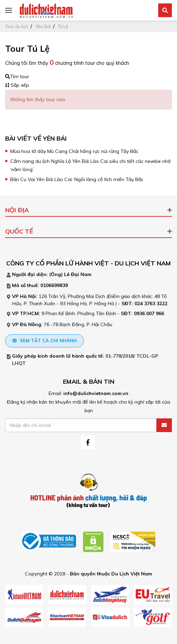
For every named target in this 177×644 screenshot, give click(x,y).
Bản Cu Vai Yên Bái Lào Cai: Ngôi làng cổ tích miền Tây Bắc (77, 179)
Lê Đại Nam (78, 274)
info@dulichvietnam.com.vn (96, 393)
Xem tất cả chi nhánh (45, 341)
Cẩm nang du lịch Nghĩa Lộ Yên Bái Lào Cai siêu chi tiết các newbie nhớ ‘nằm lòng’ (90, 165)
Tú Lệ (63, 26)
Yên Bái (43, 26)
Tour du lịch (17, 26)
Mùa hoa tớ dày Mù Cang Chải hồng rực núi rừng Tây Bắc (74, 151)
